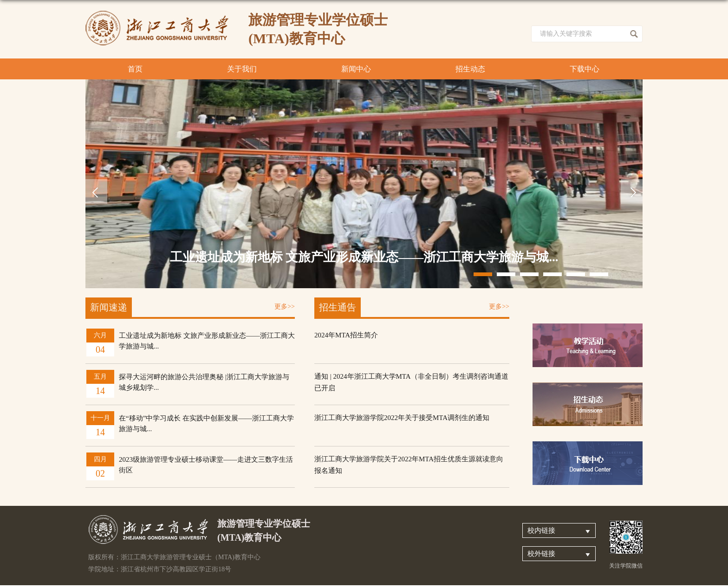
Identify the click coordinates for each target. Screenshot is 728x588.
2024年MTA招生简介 (346, 335)
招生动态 (470, 69)
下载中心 (585, 69)
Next (632, 191)
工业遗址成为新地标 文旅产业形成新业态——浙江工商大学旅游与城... (364, 257)
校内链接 (541, 530)
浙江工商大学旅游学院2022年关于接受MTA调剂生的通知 (402, 418)
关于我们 (242, 69)
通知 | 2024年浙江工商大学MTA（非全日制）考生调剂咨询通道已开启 (411, 382)
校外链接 (541, 554)
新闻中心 (356, 69)
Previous (96, 191)
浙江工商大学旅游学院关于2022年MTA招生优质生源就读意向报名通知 (409, 465)
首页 (135, 69)
